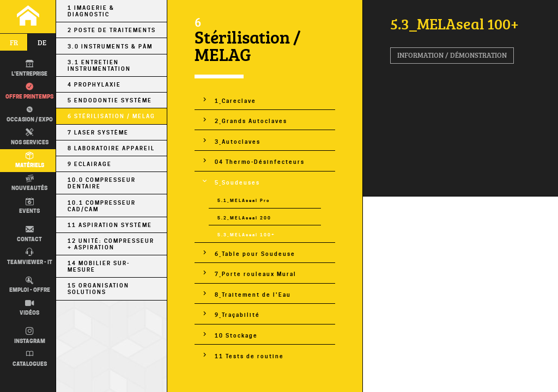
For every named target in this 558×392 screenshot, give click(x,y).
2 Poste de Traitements (112, 30)
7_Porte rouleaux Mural (256, 274)
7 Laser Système (98, 132)
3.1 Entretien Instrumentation (99, 65)
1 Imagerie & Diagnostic (91, 11)
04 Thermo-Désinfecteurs (260, 162)
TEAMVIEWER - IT (30, 257)
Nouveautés (29, 183)
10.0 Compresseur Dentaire (102, 183)
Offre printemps (29, 91)
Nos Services (30, 137)
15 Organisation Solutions (98, 289)
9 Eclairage (90, 164)
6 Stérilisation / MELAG (111, 116)
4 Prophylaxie (94, 84)
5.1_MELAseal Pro (244, 200)
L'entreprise (29, 69)
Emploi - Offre (30, 285)
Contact (29, 234)
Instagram (30, 336)
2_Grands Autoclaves (251, 121)
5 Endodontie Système (110, 100)
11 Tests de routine (249, 356)
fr (14, 42)
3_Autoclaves (238, 142)
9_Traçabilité (237, 315)
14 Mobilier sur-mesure (99, 266)
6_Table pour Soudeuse (255, 254)
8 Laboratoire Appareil (111, 148)
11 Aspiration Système (110, 225)
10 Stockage (236, 335)
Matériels (30, 161)
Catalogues (30, 359)
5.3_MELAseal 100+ (246, 235)
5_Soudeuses (237, 182)
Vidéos (29, 308)
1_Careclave (235, 101)
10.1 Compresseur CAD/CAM (102, 206)
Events (29, 206)
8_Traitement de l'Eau (253, 295)
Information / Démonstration (452, 55)
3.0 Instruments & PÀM (110, 46)
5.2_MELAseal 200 (244, 218)
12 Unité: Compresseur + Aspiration (111, 244)
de (42, 42)
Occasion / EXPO (28, 114)
